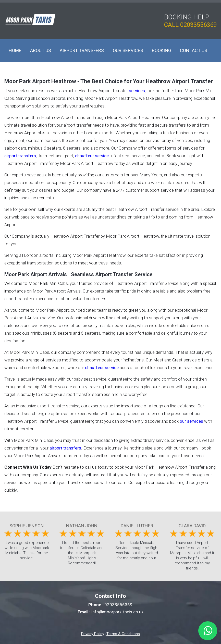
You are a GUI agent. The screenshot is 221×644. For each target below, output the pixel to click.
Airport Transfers (82, 50)
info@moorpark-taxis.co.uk (117, 612)
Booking (162, 50)
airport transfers (20, 156)
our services (191, 421)
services (137, 91)
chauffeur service (92, 156)
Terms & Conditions (123, 634)
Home (15, 50)
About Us (41, 50)
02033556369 (198, 25)
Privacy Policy (93, 634)
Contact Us (194, 50)
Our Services (128, 50)
